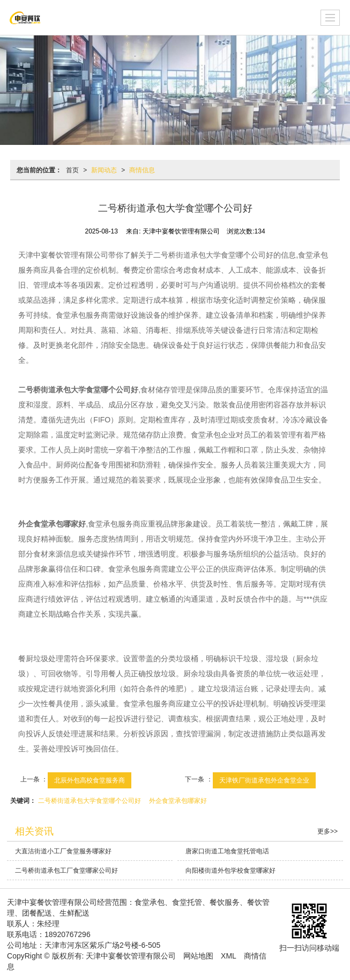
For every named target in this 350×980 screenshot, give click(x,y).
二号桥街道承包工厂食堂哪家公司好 (66, 871)
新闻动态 (104, 170)
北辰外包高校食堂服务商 (90, 780)
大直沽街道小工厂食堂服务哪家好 (63, 851)
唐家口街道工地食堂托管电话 (227, 851)
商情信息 (142, 170)
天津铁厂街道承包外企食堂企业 (264, 780)
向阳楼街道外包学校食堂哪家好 (230, 871)
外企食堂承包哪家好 (178, 801)
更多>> (327, 831)
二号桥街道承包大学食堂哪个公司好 (90, 801)
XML (229, 956)
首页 (72, 170)
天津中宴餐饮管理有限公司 (131, 956)
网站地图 (198, 956)
